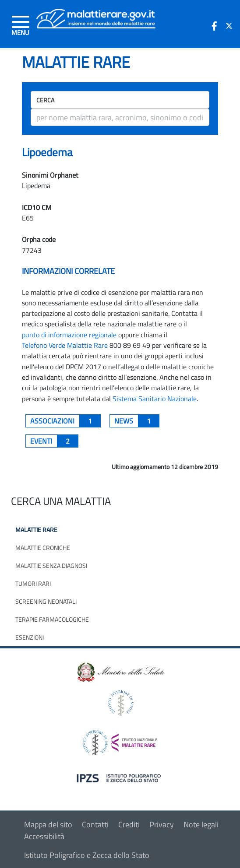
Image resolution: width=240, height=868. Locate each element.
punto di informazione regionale (69, 335)
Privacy (162, 824)
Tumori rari (33, 583)
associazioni (65, 421)
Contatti (95, 824)
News (137, 421)
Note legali (201, 824)
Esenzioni (30, 637)
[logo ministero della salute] (120, 671)
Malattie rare (36, 530)
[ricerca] (120, 117)
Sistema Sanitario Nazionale (155, 399)
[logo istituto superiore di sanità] (120, 702)
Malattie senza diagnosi (51, 565)
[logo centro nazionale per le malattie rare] (120, 740)
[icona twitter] (229, 26)
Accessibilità (44, 836)
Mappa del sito (48, 824)
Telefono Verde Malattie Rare (65, 345)
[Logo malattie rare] (96, 18)
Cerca (45, 100)
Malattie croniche (43, 548)
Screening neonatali (46, 601)
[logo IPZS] (120, 777)
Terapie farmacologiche (52, 619)
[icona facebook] (214, 26)
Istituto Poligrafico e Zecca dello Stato (87, 855)
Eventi (54, 441)
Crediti (129, 824)
